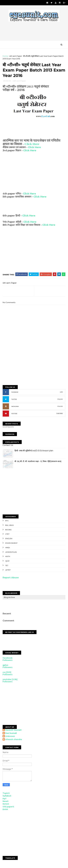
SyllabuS (7, 796)
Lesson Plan (11, 553)
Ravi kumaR (11, 734)
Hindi (8, 548)
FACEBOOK (15, 393)
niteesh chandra (14, 740)
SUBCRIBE (60, 414)
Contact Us (8, 446)
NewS (6, 802)
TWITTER (14, 400)
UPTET (8, 571)
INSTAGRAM (15, 407)
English (9, 539)
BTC (7, 521)
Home (5, 56)
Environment (11, 544)
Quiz (7, 562)
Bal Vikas (9, 526)
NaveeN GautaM (13, 731)
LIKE (61, 393)
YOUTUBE (14, 414)
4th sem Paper (16, 56)
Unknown (10, 737)
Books (8, 530)
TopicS (6, 794)
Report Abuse (11, 578)
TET (7, 566)
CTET (7, 535)
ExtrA (5, 810)
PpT (5, 799)
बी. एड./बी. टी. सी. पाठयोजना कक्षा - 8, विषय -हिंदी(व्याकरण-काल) (38, 462)
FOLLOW (60, 400)
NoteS (6, 805)
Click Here (32, 145)
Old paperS (8, 807)
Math (8, 557)
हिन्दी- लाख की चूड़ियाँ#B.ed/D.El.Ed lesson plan (34, 451)
